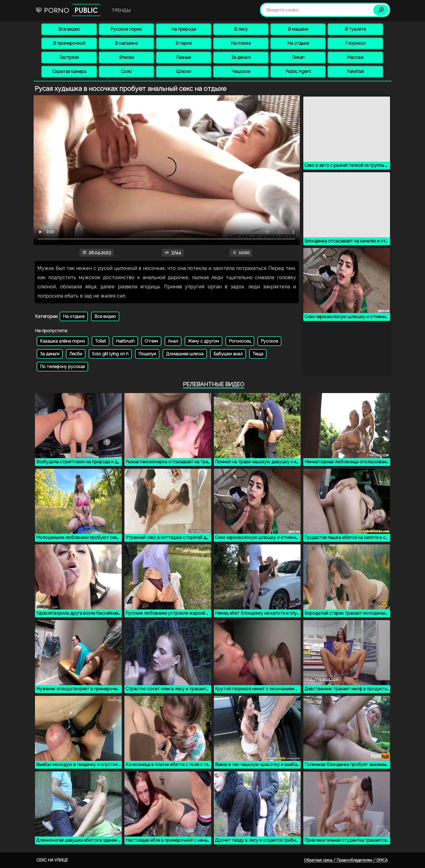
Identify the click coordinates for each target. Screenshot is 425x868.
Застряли (69, 57)
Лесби (76, 354)
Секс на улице (52, 860)
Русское (269, 341)
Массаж (355, 57)
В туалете (355, 29)
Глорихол (355, 43)
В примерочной (69, 43)
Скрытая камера (69, 71)
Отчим (151, 341)
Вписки (126, 57)
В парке (183, 43)
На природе (183, 29)
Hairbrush (125, 341)
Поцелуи (147, 354)
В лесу (241, 29)
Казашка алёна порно (62, 341)
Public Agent (298, 71)
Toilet (100, 341)
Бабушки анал (228, 354)
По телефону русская (62, 367)
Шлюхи (184, 71)
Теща (258, 354)
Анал (173, 341)
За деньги (241, 57)
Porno (68, 10)
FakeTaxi (355, 71)
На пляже (241, 43)
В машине (298, 29)
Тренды (121, 10)
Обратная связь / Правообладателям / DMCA (346, 860)
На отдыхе (298, 43)
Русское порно (126, 29)
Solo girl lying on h (110, 354)
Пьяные (183, 57)
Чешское (241, 71)
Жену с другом (203, 341)
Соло (126, 71)
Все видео (69, 29)
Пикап (298, 57)
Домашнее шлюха (185, 354)
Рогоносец (240, 341)
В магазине (126, 43)
